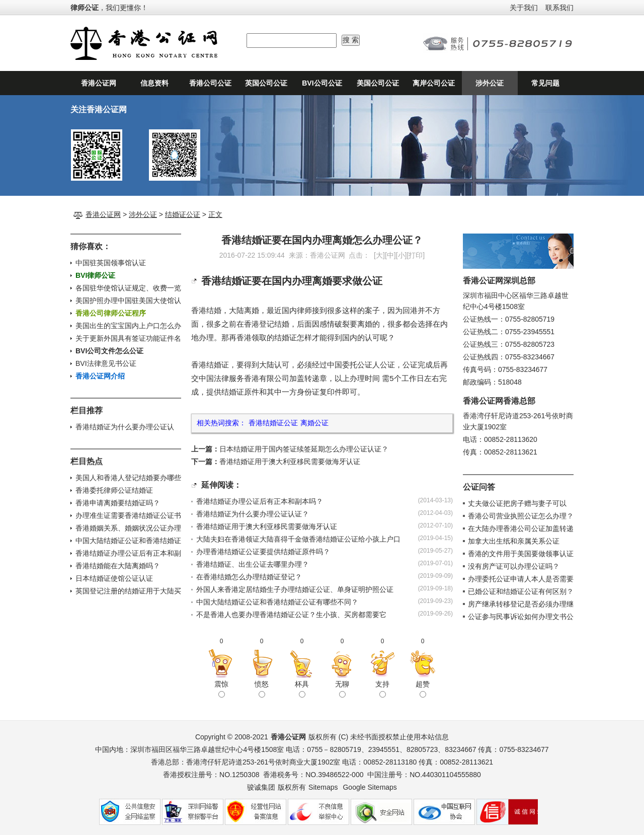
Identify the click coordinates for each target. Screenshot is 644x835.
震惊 (221, 689)
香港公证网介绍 (100, 376)
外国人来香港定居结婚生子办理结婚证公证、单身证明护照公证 (295, 589)
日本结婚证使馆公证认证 (114, 578)
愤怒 (262, 689)
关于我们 (524, 8)
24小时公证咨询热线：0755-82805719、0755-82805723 (498, 43)
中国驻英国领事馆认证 (111, 263)
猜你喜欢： (91, 246)
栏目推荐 (87, 410)
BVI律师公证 (95, 275)
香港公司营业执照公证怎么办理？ (521, 516)
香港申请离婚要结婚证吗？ (118, 503)
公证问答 (479, 487)
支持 (382, 689)
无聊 (342, 689)
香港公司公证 (210, 83)
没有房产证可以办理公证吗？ (514, 566)
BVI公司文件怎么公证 (109, 351)
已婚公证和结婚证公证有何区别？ (521, 591)
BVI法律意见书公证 (106, 363)
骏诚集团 (261, 787)
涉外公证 (490, 83)
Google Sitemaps (370, 787)
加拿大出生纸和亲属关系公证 (514, 541)
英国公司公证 (266, 83)
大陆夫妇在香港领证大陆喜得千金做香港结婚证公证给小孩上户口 (298, 539)
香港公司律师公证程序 (111, 313)
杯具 (302, 689)
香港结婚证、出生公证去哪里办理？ (253, 564)
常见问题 (545, 83)
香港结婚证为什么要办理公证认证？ (253, 514)
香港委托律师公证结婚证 (114, 490)
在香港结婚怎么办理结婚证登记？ (249, 577)
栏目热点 (87, 461)
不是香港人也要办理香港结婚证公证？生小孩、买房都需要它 (291, 615)
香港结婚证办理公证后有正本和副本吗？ (260, 501)
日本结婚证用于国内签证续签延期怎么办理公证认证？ (304, 449)
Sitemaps (323, 787)
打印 (416, 255)
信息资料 (154, 83)
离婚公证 (314, 423)
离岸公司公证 (434, 83)
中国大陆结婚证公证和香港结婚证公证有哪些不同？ (277, 602)
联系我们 (559, 8)
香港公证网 (99, 83)
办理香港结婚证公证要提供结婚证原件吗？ (263, 552)
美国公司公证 (378, 83)
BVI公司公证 (322, 83)
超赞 (423, 689)
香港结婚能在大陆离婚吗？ (118, 566)
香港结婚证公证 (273, 423)
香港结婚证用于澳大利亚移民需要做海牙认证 (290, 462)
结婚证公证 (183, 214)
